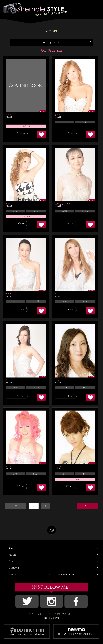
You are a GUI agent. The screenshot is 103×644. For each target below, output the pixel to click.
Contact (14, 568)
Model (13, 555)
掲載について (14, 575)
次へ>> (87, 506)
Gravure (14, 562)
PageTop (52, 531)
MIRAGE (9, 117)
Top (11, 549)
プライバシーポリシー (66, 575)
